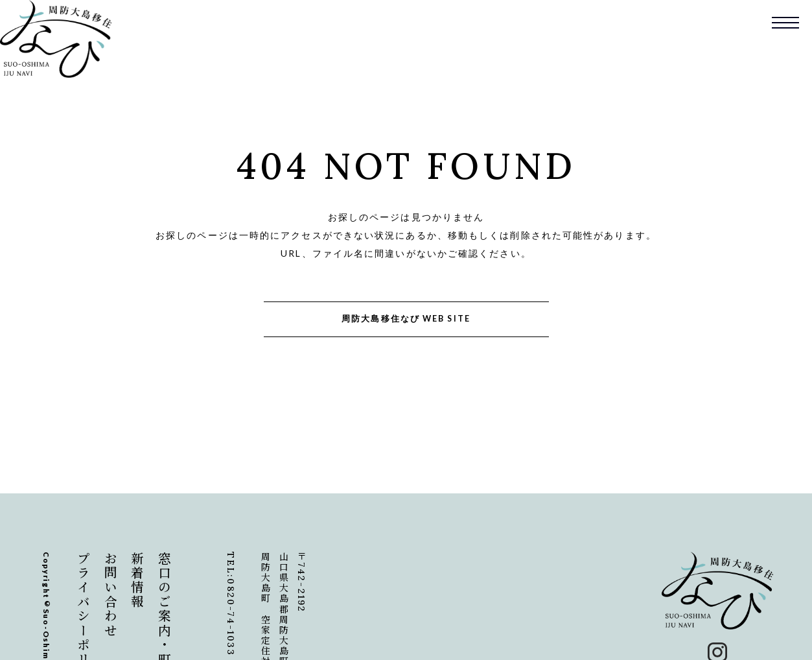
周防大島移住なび (56, 39)
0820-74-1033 (231, 617)
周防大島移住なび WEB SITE (406, 319)
